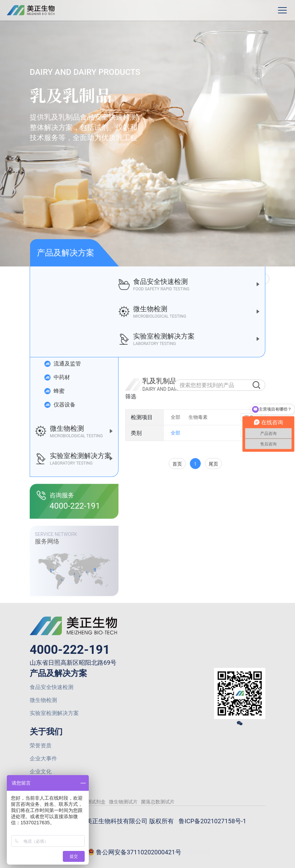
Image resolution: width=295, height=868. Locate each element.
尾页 (213, 464)
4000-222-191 (70, 650)
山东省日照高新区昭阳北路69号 (73, 663)
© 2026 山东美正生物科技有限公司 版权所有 (113, 821)
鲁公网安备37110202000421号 (135, 853)
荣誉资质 (41, 746)
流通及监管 (62, 364)
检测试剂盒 (94, 802)
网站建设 (198, 852)
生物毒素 (198, 417)
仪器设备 (60, 405)
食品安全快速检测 (52, 687)
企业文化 (41, 771)
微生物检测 (43, 700)
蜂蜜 (54, 391)
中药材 (57, 377)
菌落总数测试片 (158, 802)
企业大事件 (43, 759)
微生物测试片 (123, 802)
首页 (177, 464)
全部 (175, 417)
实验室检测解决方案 (54, 713)
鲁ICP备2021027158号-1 (212, 821)
